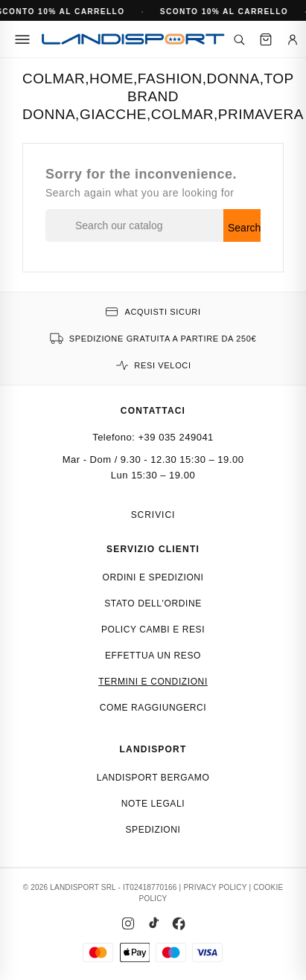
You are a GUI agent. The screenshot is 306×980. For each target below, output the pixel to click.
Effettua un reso (153, 656)
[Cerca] (239, 39)
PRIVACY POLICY (215, 887)
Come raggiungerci (153, 708)
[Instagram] (128, 923)
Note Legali (153, 804)
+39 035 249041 (176, 437)
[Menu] (22, 39)
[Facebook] (179, 923)
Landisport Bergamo (153, 778)
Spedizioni (153, 830)
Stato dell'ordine (153, 603)
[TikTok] (153, 923)
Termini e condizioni (153, 682)
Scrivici (153, 515)
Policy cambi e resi (153, 630)
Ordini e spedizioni (153, 577)
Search (244, 228)
